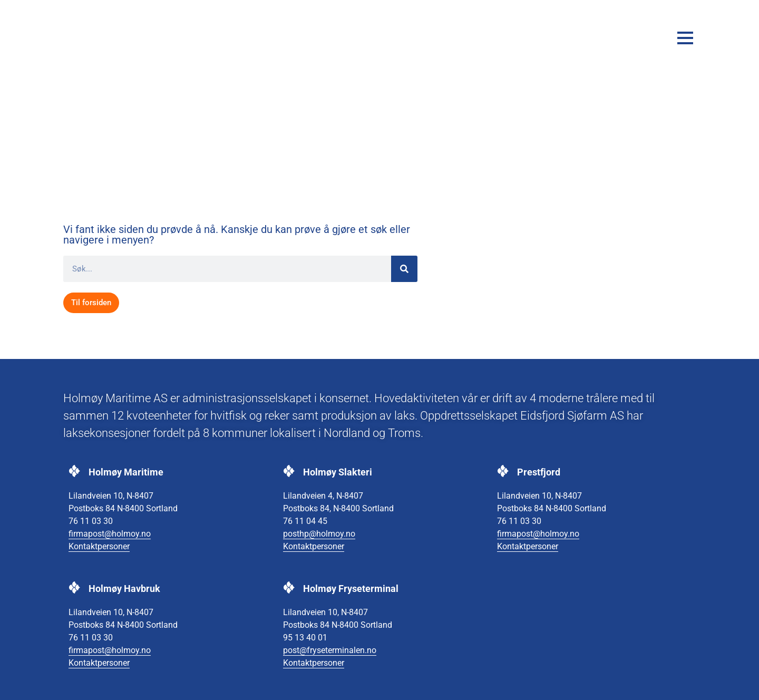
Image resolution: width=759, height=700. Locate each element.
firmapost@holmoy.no (110, 534)
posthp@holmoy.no (319, 534)
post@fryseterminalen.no (330, 650)
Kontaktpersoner (99, 546)
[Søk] (404, 269)
